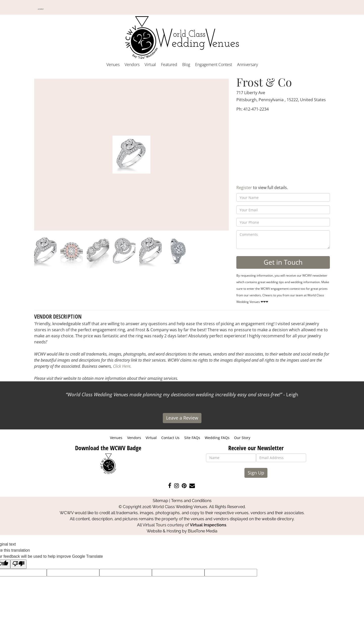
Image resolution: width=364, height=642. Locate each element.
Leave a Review (182, 418)
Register (244, 188)
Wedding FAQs (217, 438)
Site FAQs (192, 438)
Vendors (132, 65)
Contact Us (170, 438)
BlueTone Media (203, 531)
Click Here (122, 366)
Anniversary (247, 65)
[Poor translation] (18, 564)
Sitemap (160, 501)
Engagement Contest (214, 65)
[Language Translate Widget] (41, 9)
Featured (169, 65)
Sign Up (256, 473)
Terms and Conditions (191, 501)
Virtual (150, 65)
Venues (113, 65)
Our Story (242, 438)
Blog (186, 65)
